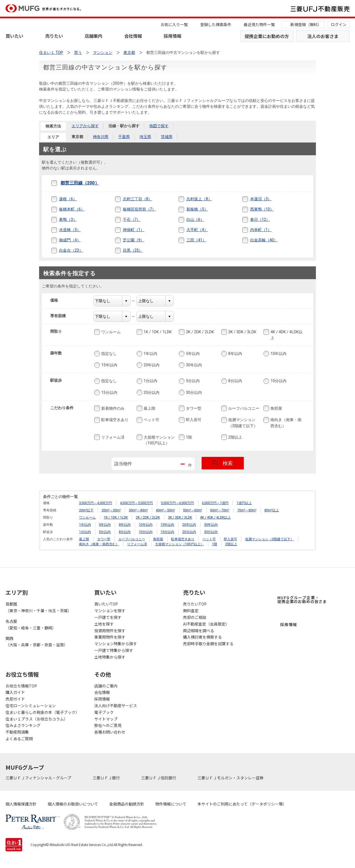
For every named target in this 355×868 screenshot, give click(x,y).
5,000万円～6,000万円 (177, 503)
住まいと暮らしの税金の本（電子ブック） (42, 712)
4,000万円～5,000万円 (137, 503)
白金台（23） (71, 250)
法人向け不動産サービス (116, 706)
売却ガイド (15, 699)
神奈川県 (101, 137)
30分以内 (193, 392)
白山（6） (195, 219)
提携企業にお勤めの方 (267, 36)
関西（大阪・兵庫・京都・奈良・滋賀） (37, 642)
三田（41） (196, 240)
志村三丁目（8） (138, 199)
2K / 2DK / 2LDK (199, 332)
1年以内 (150, 354)
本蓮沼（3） (261, 199)
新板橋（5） (197, 209)
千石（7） (132, 219)
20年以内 (151, 365)
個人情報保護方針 (21, 804)
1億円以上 (244, 503)
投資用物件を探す (110, 631)
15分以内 (109, 392)
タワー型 (193, 408)
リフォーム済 (112, 437)
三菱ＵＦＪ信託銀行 (159, 778)
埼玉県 (145, 137)
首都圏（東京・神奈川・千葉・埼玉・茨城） (39, 607)
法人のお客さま (323, 36)
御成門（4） (70, 240)
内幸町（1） (261, 230)
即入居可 (193, 420)
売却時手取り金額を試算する (208, 644)
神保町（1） (134, 230)
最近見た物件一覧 (259, 24)
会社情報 (133, 36)
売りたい (54, 36)
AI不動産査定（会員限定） (206, 624)
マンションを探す (110, 611)
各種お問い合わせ (110, 732)
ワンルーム (110, 332)
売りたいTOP (195, 604)
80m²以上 (272, 510)
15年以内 (109, 365)
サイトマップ (106, 719)
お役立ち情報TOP (21, 686)
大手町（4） (197, 230)
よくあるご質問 (19, 739)
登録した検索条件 (216, 24)
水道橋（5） (70, 230)
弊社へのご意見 (108, 725)
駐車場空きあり (114, 420)
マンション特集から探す (116, 644)
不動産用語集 (17, 732)
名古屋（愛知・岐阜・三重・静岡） (31, 624)
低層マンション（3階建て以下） (242, 423)
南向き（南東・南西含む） (285, 423)
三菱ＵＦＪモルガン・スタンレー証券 (231, 778)
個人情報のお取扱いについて (73, 804)
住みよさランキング (23, 725)
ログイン (339, 24)
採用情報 (173, 36)
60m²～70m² (220, 510)
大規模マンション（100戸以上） (159, 440)
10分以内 (278, 381)
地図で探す (159, 126)
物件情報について (171, 804)
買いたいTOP (106, 604)
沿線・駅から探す (124, 126)
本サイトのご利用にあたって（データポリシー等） (242, 804)
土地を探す (104, 624)
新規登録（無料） (306, 24)
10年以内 (278, 354)
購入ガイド (15, 692)
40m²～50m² (165, 510)
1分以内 (150, 381)
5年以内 (192, 354)
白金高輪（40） (264, 240)
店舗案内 (93, 36)
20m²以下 (86, 510)
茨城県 (167, 137)
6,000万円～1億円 (215, 503)
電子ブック (104, 712)
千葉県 (124, 137)
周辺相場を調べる (199, 631)
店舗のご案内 (106, 686)
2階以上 (235, 437)
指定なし (108, 354)
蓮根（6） (68, 199)
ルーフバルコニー (243, 408)
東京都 (77, 137)
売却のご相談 (195, 617)
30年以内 (193, 365)
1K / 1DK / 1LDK (157, 332)
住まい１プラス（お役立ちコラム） (37, 719)
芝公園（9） (134, 240)
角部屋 (276, 408)
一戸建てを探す (108, 617)
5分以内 (192, 381)
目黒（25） (133, 250)
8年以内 (235, 354)
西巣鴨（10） (262, 209)
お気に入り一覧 (174, 24)
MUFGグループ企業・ (302, 599)
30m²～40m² (138, 510)
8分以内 (235, 381)
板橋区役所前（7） (140, 209)
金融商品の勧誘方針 (127, 804)
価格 (58, 300)
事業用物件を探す (110, 637)
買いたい (14, 36)
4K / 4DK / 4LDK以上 (286, 335)
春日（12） (260, 219)
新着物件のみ (112, 408)
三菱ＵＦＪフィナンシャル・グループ (39, 778)
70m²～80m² (247, 510)
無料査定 (191, 611)
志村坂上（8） (199, 199)
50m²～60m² (193, 510)
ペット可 (151, 420)
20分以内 (151, 392)
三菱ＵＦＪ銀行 (107, 778)
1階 (188, 437)
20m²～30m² (111, 510)
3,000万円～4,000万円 (96, 503)
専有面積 (61, 316)
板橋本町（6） (72, 209)
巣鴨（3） (68, 219)
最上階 (149, 408)
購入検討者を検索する (202, 637)
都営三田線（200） (80, 183)
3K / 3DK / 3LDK (242, 332)
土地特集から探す (110, 657)
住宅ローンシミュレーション (31, 706)
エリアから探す (85, 126)
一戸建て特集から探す (114, 650)
